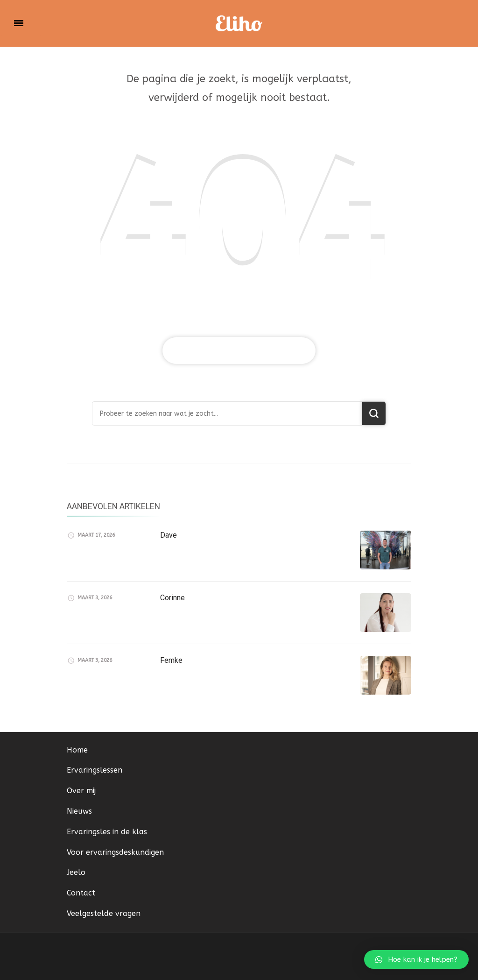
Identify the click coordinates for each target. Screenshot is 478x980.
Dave (169, 535)
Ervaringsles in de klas (107, 832)
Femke (171, 660)
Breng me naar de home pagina (239, 351)
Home (77, 750)
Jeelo (76, 872)
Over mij (81, 791)
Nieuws (79, 811)
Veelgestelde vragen (104, 913)
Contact (81, 893)
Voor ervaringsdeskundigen (115, 852)
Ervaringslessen (95, 770)
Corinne (172, 598)
